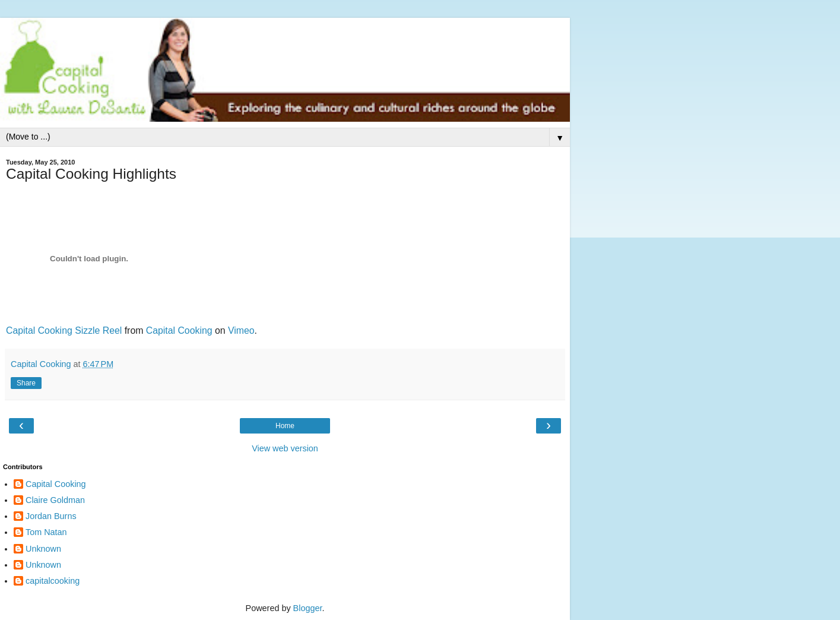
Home (285, 426)
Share (26, 383)
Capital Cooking (179, 330)
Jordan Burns (51, 516)
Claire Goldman (55, 500)
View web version (285, 448)
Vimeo (241, 330)
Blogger (308, 608)
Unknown (43, 549)
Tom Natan (46, 532)
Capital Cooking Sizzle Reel (64, 330)
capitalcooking (53, 581)
